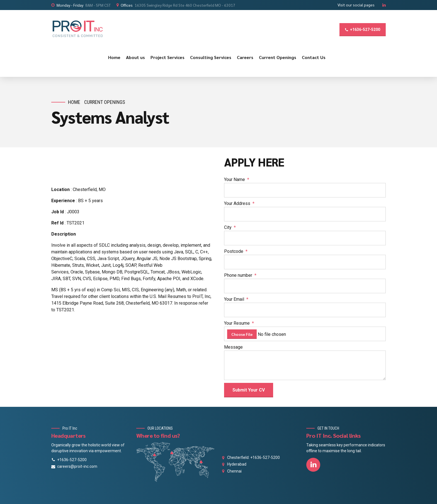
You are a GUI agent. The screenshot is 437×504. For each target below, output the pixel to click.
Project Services (167, 57)
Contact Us (314, 57)
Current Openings (278, 57)
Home (114, 57)
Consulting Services (211, 57)
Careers (245, 57)
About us (135, 57)
